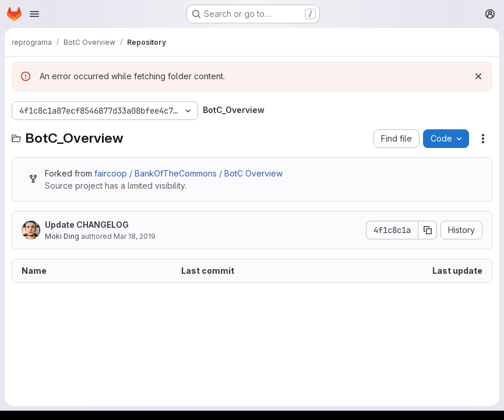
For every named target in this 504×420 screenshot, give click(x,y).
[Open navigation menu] (34, 14)
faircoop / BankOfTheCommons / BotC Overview (188, 173)
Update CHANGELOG (87, 225)
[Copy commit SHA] (428, 230)
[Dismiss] (478, 76)
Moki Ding (62, 236)
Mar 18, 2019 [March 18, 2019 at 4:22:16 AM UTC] (135, 236)
